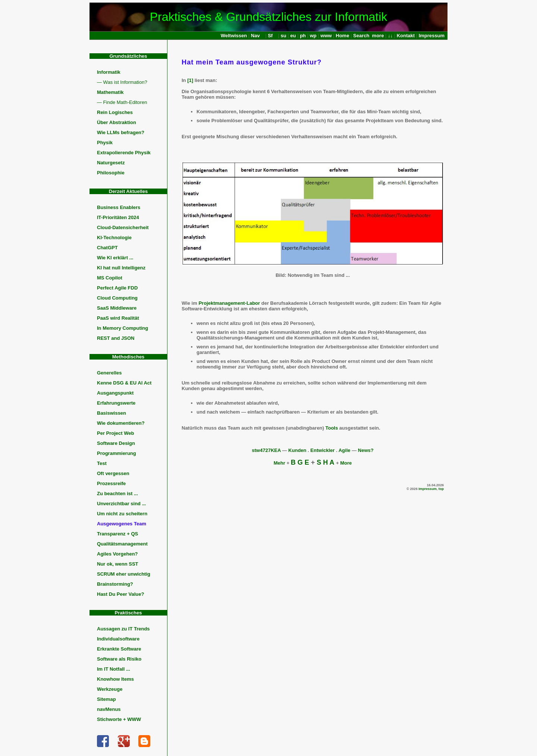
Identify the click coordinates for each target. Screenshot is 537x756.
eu (293, 36)
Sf (270, 36)
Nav (255, 36)
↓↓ (390, 36)
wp (313, 36)
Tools (332, 428)
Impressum (432, 36)
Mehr (280, 463)
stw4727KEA (266, 450)
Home (342, 36)
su (284, 36)
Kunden (297, 450)
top (441, 489)
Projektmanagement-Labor (229, 303)
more (378, 36)
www (326, 36)
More (346, 463)
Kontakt (406, 36)
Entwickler (322, 450)
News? (366, 450)
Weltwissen (234, 36)
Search (361, 36)
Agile (345, 450)
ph (303, 36)
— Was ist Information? (122, 82)
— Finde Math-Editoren (122, 102)
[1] (190, 80)
